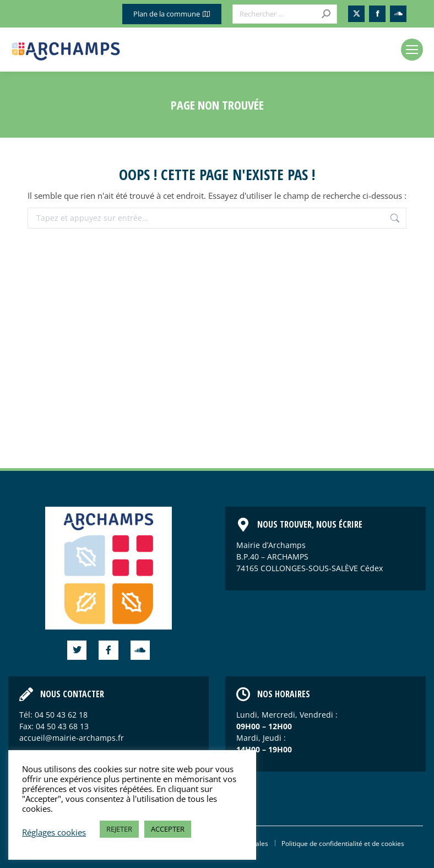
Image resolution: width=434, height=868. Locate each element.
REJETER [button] (119, 829)
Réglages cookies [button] (54, 832)
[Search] (285, 14)
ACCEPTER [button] (168, 829)
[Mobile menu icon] (412, 50)
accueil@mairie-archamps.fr (72, 738)
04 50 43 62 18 (61, 715)
